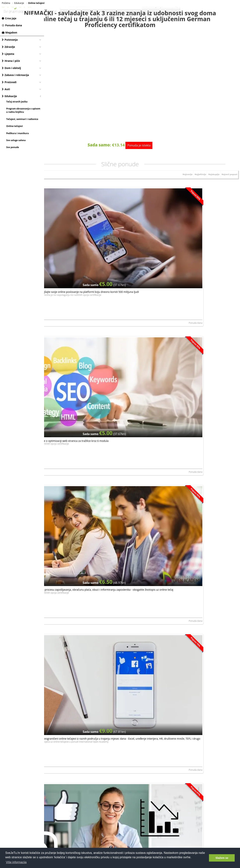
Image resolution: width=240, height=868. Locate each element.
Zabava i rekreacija (15, 75)
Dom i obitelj (11, 68)
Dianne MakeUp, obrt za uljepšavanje (131, 693)
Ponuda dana (12, 25)
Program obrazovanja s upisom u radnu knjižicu (23, 110)
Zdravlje (8, 47)
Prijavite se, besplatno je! (164, 717)
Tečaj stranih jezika (17, 102)
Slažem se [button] (222, 858)
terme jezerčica (172, 11)
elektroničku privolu (109, 728)
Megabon (10, 32)
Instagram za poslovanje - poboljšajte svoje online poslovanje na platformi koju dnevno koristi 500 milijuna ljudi (76, 229)
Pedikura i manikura (17, 133)
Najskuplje (211, 182)
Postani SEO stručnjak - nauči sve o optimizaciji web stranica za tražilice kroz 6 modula (140, 228)
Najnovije (181, 182)
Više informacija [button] (16, 862)
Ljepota (8, 54)
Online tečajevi (15, 126)
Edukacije (9, 96)
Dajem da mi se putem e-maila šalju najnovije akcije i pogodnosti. (142, 727)
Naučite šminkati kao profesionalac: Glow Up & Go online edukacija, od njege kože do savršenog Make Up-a (142, 665)
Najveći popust (228, 182)
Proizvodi (9, 82)
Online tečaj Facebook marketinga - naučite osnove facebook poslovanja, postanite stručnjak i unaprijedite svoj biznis (207, 447)
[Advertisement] (142, 766)
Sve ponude (13, 147)
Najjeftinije (196, 182)
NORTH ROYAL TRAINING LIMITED (64, 258)
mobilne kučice (155, 11)
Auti (6, 89)
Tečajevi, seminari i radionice (22, 119)
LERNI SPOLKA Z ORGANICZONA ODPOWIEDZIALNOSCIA (141, 476)
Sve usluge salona (16, 140)
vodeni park (87, 11)
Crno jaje (9, 18)
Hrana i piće (11, 61)
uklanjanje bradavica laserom (131, 11)
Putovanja (10, 40)
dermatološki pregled (105, 11)
